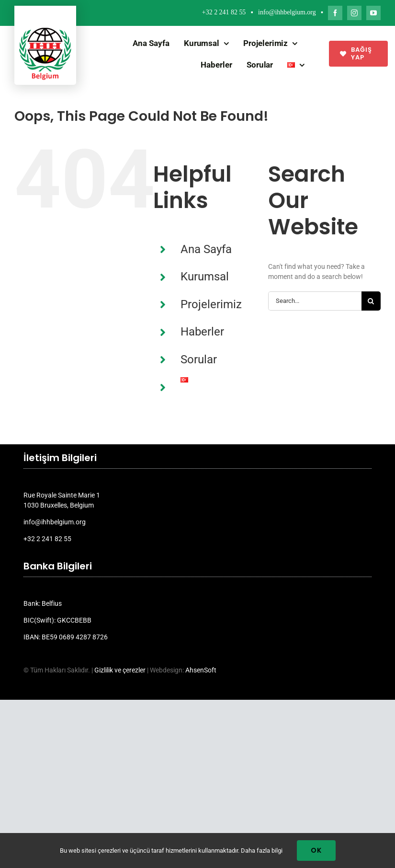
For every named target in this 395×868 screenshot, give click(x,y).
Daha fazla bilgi (262, 851)
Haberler (202, 332)
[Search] (371, 301)
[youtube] (373, 13)
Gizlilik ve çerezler (120, 670)
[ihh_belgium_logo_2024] (45, 31)
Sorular (199, 359)
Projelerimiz (211, 304)
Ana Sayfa (206, 249)
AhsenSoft (201, 670)
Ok (316, 850)
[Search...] (315, 301)
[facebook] (335, 13)
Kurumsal (205, 277)
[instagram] (354, 13)
